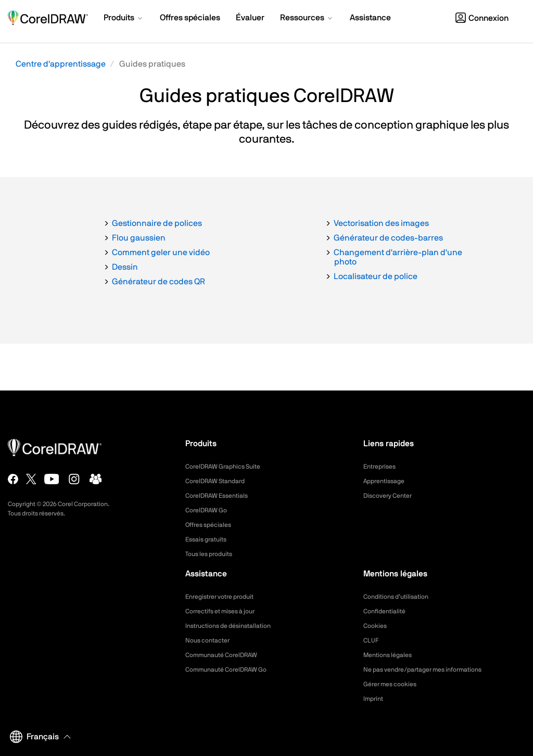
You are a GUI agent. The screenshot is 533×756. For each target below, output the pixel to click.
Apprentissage (387, 481)
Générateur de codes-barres (388, 238)
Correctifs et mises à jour (226, 611)
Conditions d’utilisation (401, 597)
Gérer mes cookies (394, 684)
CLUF (372, 640)
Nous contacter (211, 640)
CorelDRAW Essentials (222, 496)
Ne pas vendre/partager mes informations (433, 670)
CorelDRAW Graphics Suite (229, 467)
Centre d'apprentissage (61, 64)
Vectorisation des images (381, 223)
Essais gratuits (209, 539)
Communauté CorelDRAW (227, 655)
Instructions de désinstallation (234, 626)
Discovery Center (392, 496)
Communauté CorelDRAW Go (233, 670)
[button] (124, 19)
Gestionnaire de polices (157, 223)
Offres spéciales (212, 525)
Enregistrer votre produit (225, 597)
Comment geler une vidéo (161, 253)
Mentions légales (391, 655)
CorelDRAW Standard (220, 481)
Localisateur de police (376, 276)
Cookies (377, 626)
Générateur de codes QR (158, 282)
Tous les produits (213, 554)
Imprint (375, 699)
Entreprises (382, 467)
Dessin (125, 267)
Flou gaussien (139, 238)
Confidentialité (387, 611)
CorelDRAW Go (210, 510)
